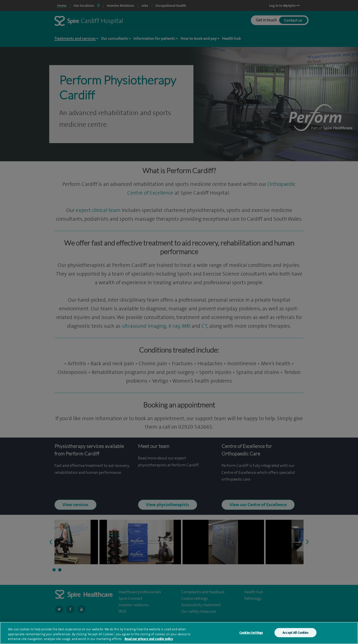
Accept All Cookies (295, 636)
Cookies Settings (251, 636)
